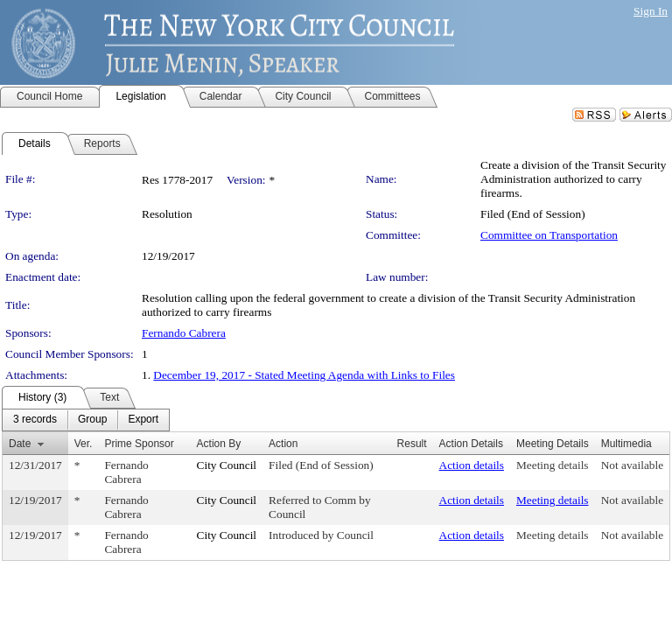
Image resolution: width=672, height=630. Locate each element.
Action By (219, 444)
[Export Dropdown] (143, 420)
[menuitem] (35, 420)
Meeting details (553, 465)
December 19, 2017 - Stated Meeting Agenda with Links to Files (304, 375)
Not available (632, 465)
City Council (227, 465)
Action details (472, 465)
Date (20, 444)
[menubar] (86, 420)
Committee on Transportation (549, 235)
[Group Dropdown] (92, 420)
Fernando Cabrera (184, 333)
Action (283, 444)
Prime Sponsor (139, 444)
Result (412, 444)
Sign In (651, 11)
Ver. (84, 444)
